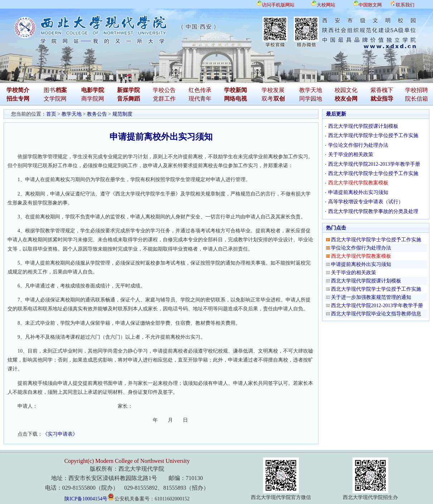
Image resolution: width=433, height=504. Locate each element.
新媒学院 (128, 90)
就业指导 (382, 99)
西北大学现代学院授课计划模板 (363, 126)
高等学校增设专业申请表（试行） (366, 202)
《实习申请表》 (60, 434)
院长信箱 (417, 99)
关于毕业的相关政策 (351, 154)
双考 (267, 99)
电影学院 (93, 90)
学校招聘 (417, 90)
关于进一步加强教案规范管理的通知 (371, 297)
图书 (49, 90)
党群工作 (164, 99)
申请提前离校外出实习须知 (358, 192)
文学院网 (55, 99)
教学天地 (311, 90)
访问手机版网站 (278, 5)
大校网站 (326, 5)
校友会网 (346, 99)
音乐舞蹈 (128, 99)
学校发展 (273, 90)
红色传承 (200, 90)
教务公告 (97, 114)
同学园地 (311, 99)
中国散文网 (370, 5)
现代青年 (200, 99)
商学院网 (93, 99)
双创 (279, 99)
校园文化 (346, 90)
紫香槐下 (382, 90)
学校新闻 (235, 90)
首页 (51, 114)
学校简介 (18, 90)
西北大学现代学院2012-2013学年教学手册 (374, 164)
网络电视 (235, 99)
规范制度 (122, 114)
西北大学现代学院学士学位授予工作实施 (373, 135)
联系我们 (405, 5)
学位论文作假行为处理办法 (358, 145)
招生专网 (18, 99)
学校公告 (164, 90)
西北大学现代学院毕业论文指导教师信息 (376, 314)
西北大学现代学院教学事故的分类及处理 (373, 211)
